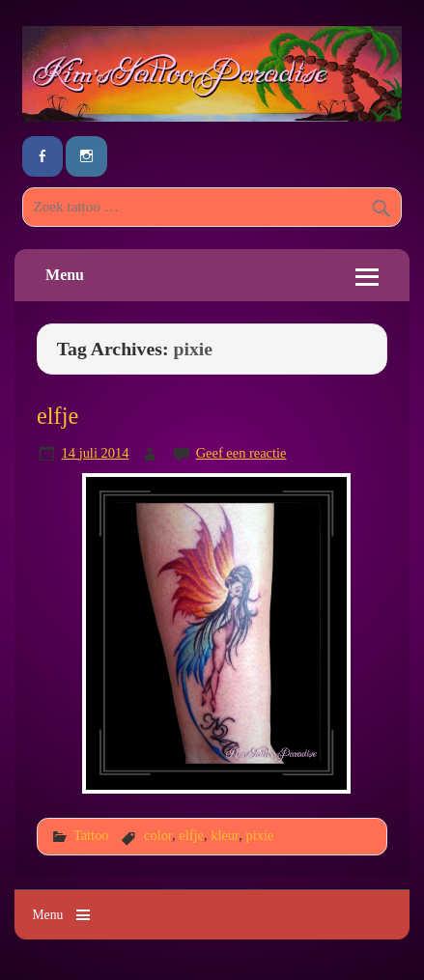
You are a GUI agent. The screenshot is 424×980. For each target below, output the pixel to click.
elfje (57, 416)
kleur (225, 835)
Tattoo (91, 835)
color (158, 835)
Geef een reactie (241, 453)
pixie (260, 835)
